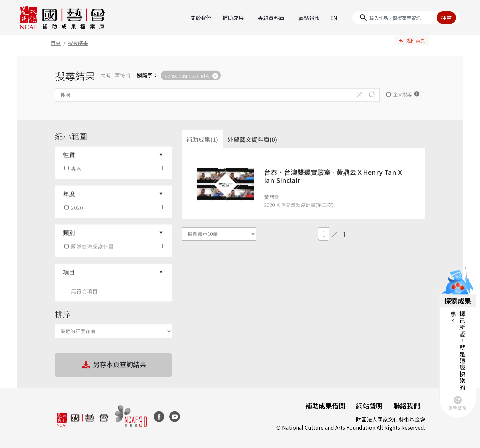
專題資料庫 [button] (271, 18)
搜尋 (446, 18)
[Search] (406, 18)
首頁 (56, 43)
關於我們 (201, 18)
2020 (74, 208)
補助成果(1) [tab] (202, 139)
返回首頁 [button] (416, 40)
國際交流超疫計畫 (90, 246)
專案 (74, 169)
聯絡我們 (407, 406)
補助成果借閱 (325, 406)
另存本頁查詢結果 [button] (113, 365)
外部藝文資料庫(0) (252, 139)
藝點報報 (309, 18)
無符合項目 (84, 291)
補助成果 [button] (233, 18)
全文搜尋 (402, 94)
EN (334, 18)
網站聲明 (369, 406)
